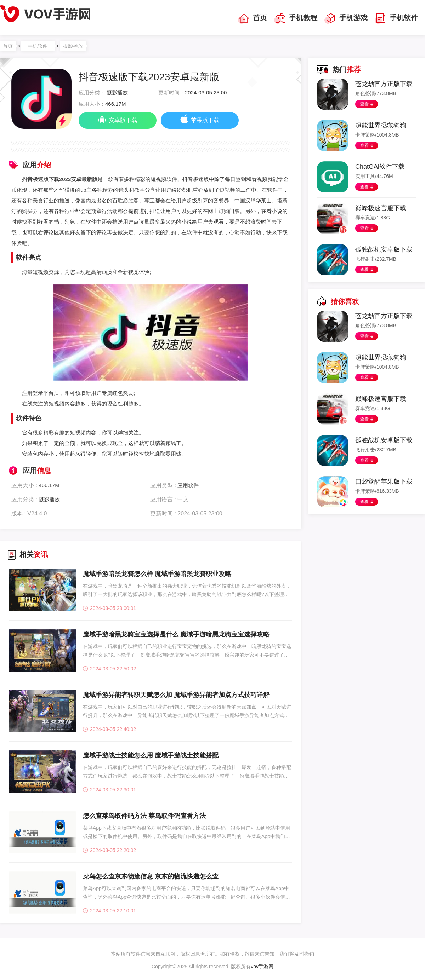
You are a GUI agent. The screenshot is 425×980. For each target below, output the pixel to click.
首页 (253, 18)
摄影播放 (73, 46)
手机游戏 (346, 18)
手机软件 (396, 18)
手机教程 (296, 18)
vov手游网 (262, 967)
